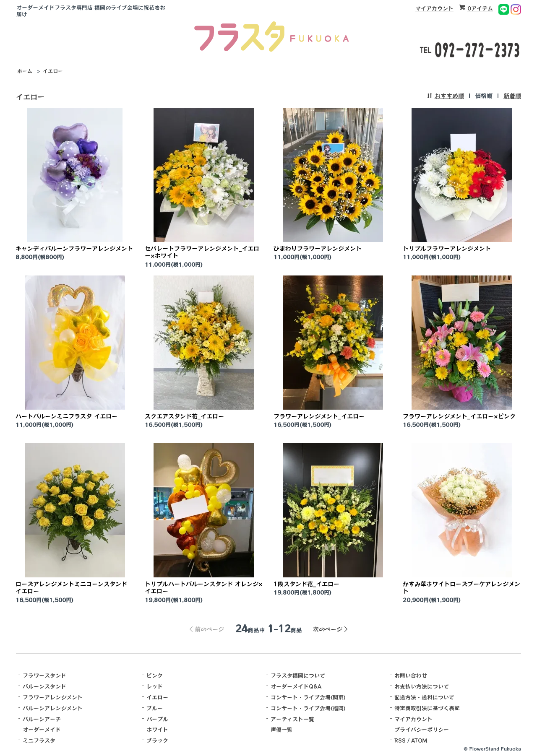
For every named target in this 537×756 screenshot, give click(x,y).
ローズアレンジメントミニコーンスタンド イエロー (71, 587)
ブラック (157, 740)
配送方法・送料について (424, 697)
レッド (155, 686)
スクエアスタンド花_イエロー (184, 416)
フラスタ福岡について (298, 675)
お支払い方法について (422, 686)
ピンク (155, 675)
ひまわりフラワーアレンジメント (318, 248)
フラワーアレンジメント (53, 697)
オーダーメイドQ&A (296, 686)
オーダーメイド (42, 729)
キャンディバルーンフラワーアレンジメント (74, 248)
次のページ (328, 629)
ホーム (25, 71)
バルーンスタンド (44, 686)
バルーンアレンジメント (53, 708)
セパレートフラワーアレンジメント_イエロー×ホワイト (202, 252)
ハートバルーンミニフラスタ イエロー (66, 416)
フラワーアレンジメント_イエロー (319, 416)
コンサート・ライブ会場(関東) (308, 697)
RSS (400, 740)
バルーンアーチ (42, 719)
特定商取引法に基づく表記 (427, 708)
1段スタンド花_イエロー (306, 584)
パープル (157, 719)
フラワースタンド (44, 675)
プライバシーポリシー (422, 729)
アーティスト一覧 (292, 719)
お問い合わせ (411, 675)
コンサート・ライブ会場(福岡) (308, 708)
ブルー (155, 708)
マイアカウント (434, 8)
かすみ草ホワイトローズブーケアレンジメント (461, 587)
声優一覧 (282, 729)
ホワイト (157, 729)
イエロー (53, 71)
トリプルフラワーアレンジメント (447, 248)
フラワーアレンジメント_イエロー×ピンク (459, 416)
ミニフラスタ (39, 740)
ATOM (419, 740)
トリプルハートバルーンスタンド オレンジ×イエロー (204, 587)
